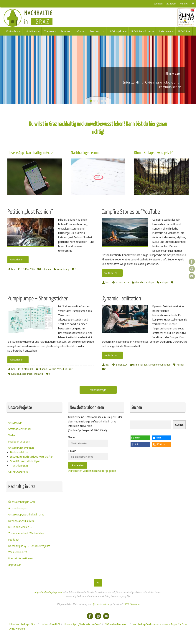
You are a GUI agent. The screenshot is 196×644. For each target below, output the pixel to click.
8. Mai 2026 (122, 365)
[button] (140, 438)
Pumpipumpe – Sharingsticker (38, 298)
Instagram (171, 4)
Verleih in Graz (65, 369)
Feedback (14, 540)
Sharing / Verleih (48, 369)
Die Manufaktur (19, 452)
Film (137, 282)
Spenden (158, 4)
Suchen (179, 425)
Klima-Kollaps (147, 282)
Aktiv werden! (17, 629)
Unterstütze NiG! (50, 624)
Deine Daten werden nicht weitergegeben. (92, 471)
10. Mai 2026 (28, 269)
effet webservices (100, 604)
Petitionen (46, 269)
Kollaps (164, 282)
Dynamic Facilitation (121, 298)
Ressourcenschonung (32, 374)
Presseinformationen (20, 558)
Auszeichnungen (18, 508)
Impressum (15, 565)
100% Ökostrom (131, 604)
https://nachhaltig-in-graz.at (48, 592)
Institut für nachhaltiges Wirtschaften (32, 457)
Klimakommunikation (160, 365)
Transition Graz (19, 466)
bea (13, 269)
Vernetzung (63, 269)
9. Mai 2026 (27, 369)
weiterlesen (19, 260)
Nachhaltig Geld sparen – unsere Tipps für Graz (160, 624)
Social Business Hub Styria (25, 461)
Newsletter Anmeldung (21, 521)
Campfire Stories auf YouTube (131, 212)
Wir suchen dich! (18, 552)
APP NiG (184, 4)
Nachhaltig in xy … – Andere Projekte (29, 546)
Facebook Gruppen (19, 442)
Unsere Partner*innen (21, 448)
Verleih (12, 435)
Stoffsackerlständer (20, 429)
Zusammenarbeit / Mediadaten (26, 533)
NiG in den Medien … (20, 527)
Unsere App (15, 423)
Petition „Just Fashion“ (30, 212)
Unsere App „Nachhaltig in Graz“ (27, 514)
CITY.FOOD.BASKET (19, 472)
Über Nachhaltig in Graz (22, 502)
